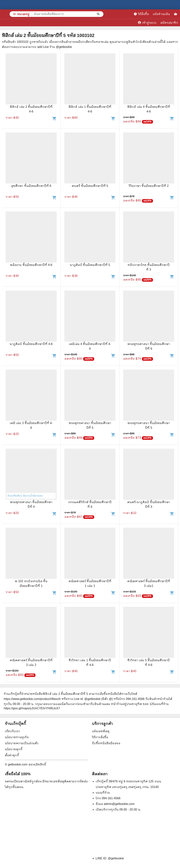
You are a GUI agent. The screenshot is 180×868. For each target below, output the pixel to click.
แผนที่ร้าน (103, 793)
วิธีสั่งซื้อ (141, 14)
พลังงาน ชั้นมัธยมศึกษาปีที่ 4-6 (31, 265)
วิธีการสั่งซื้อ (100, 737)
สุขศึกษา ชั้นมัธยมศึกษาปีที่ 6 (31, 186)
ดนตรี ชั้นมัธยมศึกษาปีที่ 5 (90, 186)
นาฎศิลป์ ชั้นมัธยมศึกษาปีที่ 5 (90, 265)
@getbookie (116, 858)
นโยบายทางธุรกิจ (17, 737)
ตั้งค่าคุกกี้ (12, 755)
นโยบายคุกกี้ (14, 749)
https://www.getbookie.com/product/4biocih (32, 699)
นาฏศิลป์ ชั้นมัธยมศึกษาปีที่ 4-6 (31, 344)
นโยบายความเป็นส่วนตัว (22, 743)
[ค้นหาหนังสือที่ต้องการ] (99, 14)
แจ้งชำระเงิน (161, 14)
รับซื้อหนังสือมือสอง (106, 743)
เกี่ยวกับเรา (12, 731)
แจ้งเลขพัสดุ (101, 731)
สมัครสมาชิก (169, 23)
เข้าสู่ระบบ (147, 23)
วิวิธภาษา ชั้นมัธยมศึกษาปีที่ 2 (149, 186)
